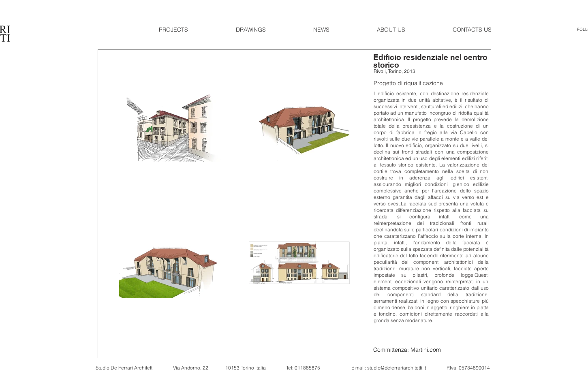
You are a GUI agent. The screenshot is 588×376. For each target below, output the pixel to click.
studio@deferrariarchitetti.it (397, 368)
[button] (191, 30)
